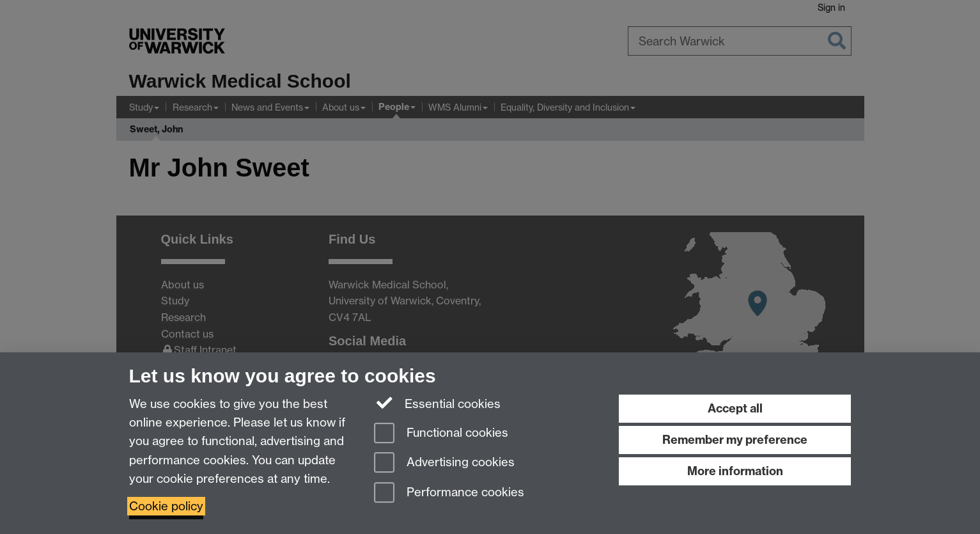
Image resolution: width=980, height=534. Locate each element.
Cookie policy (166, 506)
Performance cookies (449, 493)
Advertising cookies (444, 463)
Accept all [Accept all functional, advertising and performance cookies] (735, 408)
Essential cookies (438, 403)
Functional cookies (441, 434)
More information (735, 471)
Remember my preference (735, 440)
